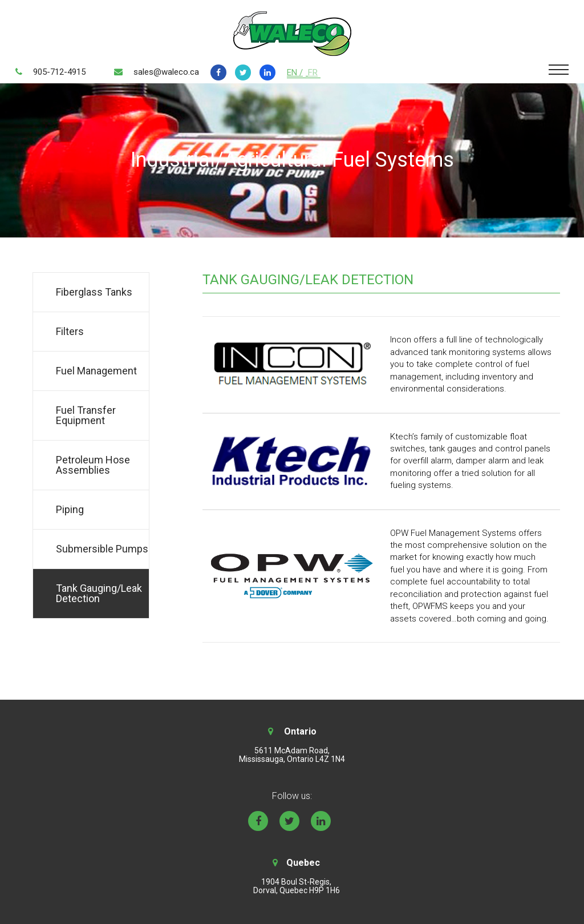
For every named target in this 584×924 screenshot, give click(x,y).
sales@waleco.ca (166, 72)
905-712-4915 (59, 72)
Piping (70, 509)
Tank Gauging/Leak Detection (99, 593)
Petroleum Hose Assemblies (93, 465)
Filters (70, 331)
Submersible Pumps (102, 549)
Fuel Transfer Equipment (86, 415)
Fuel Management (96, 371)
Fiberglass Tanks (94, 292)
